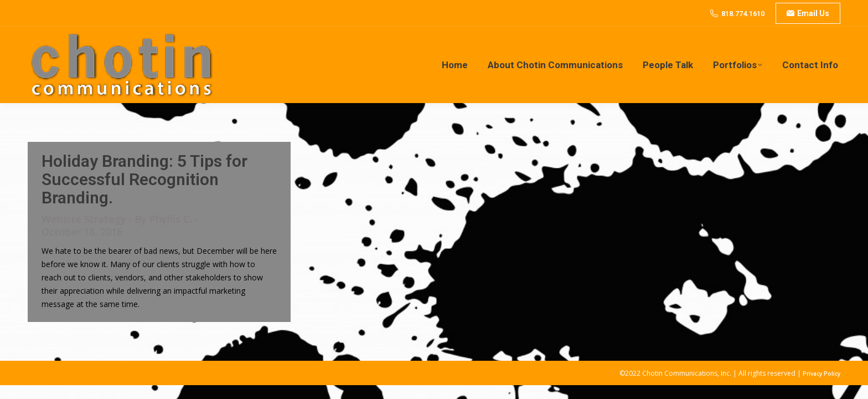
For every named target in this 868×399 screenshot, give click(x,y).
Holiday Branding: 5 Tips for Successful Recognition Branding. (144, 179)
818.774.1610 (743, 14)
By (163, 219)
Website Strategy (84, 219)
